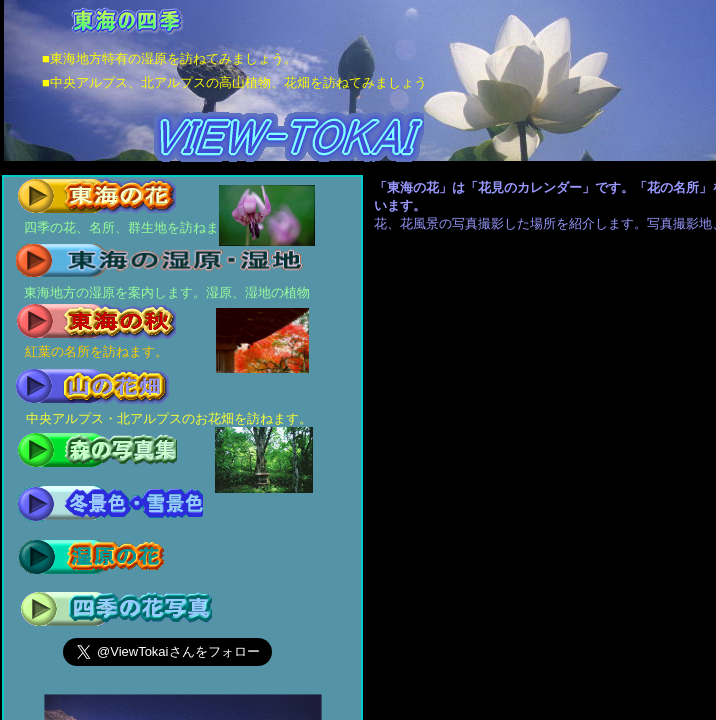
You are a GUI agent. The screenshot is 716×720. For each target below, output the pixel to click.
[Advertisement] (566, 359)
